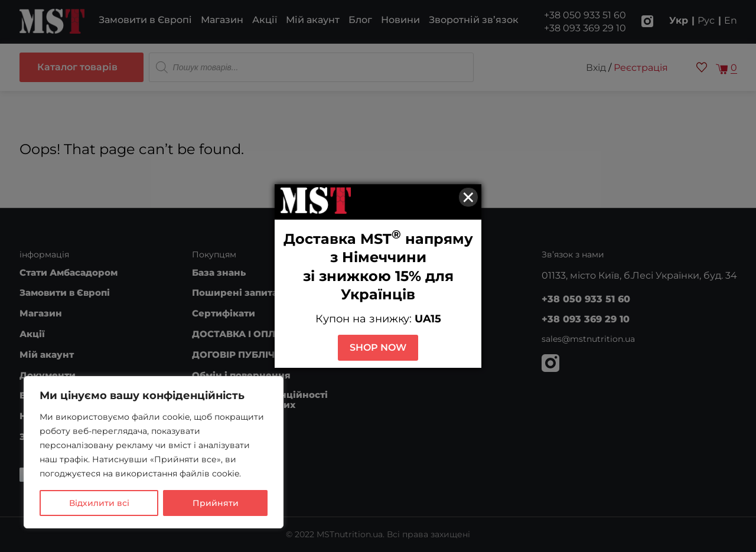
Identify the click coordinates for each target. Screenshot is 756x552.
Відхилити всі (99, 503)
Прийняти (216, 503)
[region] (154, 452)
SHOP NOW (378, 347)
